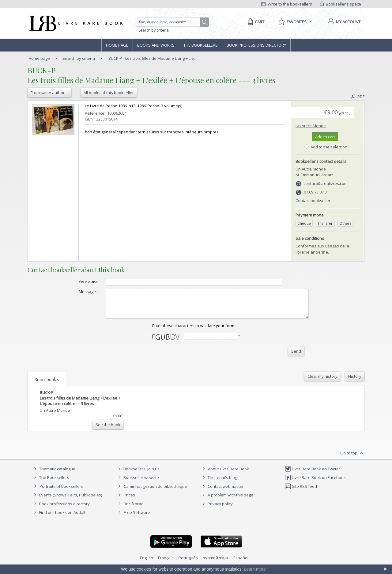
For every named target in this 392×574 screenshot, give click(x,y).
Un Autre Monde (311, 126)
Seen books (47, 385)
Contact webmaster (222, 492)
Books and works (156, 45)
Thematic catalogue (54, 474)
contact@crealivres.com (326, 183)
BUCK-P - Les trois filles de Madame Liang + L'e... (153, 58)
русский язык (216, 563)
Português (188, 563)
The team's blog (219, 483)
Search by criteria (154, 30)
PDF (357, 97)
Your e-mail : (78, 282)
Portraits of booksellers (61, 492)
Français (166, 563)
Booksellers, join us (138, 474)
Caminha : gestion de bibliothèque (155, 492)
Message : (76, 292)
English (147, 563)
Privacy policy (217, 509)
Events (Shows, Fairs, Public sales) (67, 500)
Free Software (137, 518)
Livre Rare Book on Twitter (313, 474)
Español (241, 563)
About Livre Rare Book (228, 474)
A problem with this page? (228, 500)
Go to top (352, 459)
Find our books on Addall (59, 518)
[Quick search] (170, 22)
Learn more (255, 569)
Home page (117, 45)
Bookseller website (138, 483)
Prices (129, 500)
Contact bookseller (313, 201)
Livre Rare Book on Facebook (315, 483)
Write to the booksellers (287, 4)
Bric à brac (133, 509)
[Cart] (255, 22)
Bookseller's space (341, 4)
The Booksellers (201, 45)
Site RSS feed (301, 492)
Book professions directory (256, 45)
